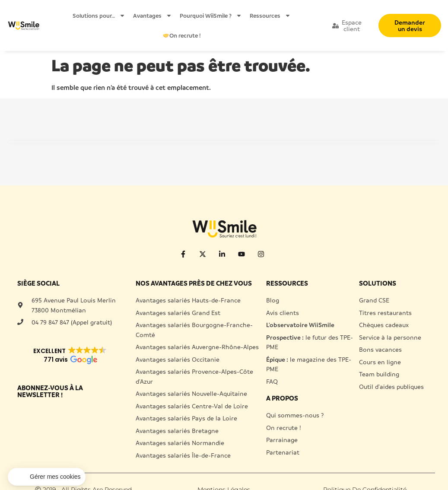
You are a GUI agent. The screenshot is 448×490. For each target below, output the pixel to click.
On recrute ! (182, 35)
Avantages (153, 16)
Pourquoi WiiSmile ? (211, 16)
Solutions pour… (99, 16)
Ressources (270, 16)
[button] (47, 477)
